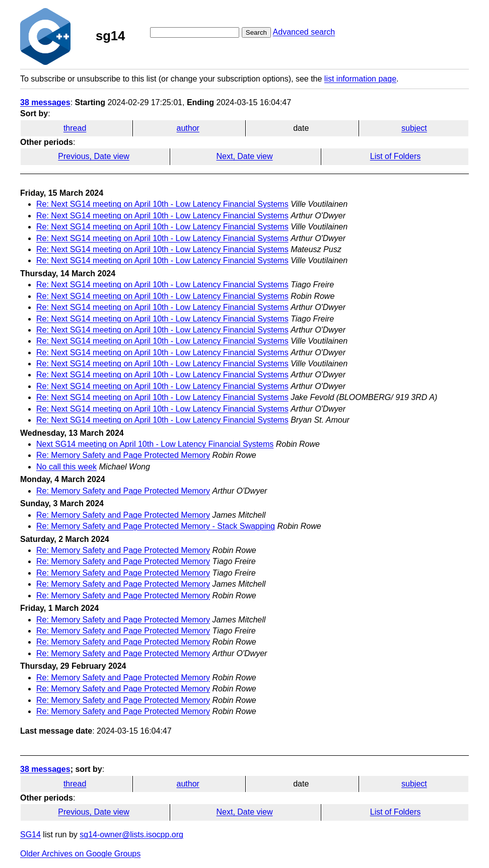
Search (256, 32)
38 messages (45, 102)
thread (75, 128)
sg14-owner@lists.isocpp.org (131, 835)
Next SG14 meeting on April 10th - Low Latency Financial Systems (155, 444)
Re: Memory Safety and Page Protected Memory (123, 455)
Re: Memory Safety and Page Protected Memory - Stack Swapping (156, 526)
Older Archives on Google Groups (80, 854)
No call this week (66, 467)
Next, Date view (244, 156)
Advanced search (304, 32)
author (188, 128)
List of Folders (395, 156)
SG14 (30, 835)
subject (414, 128)
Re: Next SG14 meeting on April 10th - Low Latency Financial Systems (162, 204)
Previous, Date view (93, 156)
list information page (360, 79)
